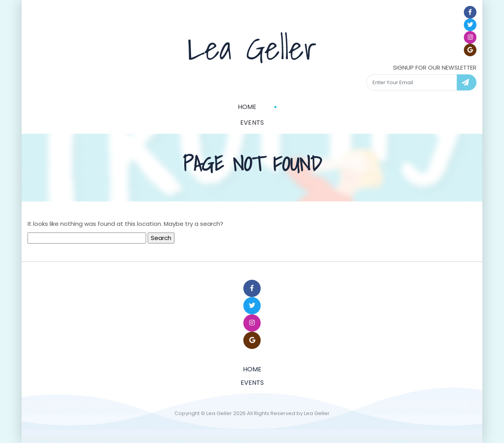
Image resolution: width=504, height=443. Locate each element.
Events (252, 123)
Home (247, 107)
